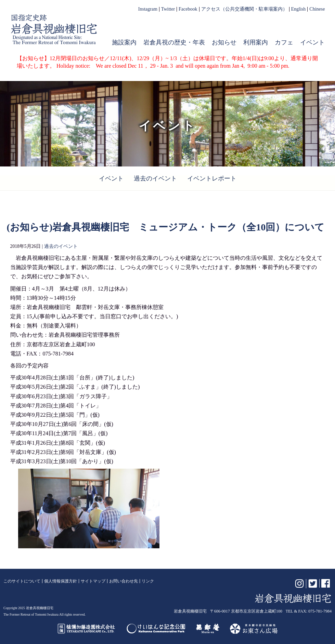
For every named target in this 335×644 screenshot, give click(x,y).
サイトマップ (93, 581)
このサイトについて (22, 581)
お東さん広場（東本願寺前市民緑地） (254, 629)
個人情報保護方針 (61, 581)
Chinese (317, 9)
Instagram (148, 9)
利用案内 (256, 42)
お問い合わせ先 (124, 581)
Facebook (188, 9)
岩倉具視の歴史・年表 (174, 42)
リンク (148, 581)
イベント (312, 42)
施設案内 (124, 42)
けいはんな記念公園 (156, 629)
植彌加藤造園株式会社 (87, 629)
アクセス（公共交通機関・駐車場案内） (244, 9)
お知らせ (224, 42)
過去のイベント (155, 178)
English (299, 9)
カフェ (284, 42)
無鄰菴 (208, 629)
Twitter (168, 9)
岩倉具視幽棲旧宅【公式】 (54, 29)
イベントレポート (212, 178)
